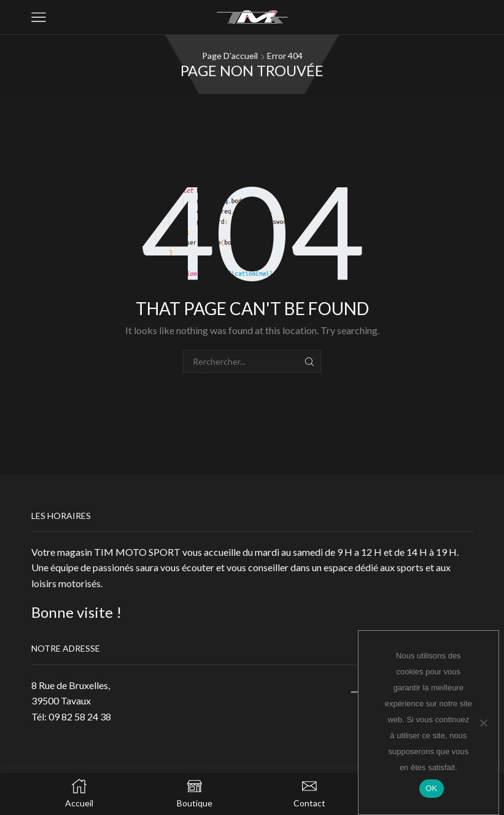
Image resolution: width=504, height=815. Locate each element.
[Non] (483, 723)
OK (431, 788)
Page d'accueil (230, 56)
